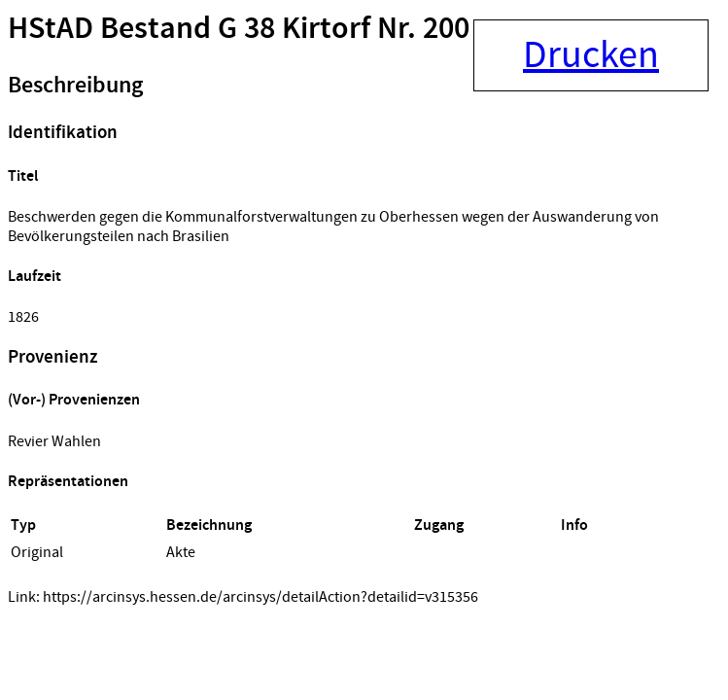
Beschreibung (75, 86)
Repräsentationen (68, 482)
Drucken (591, 55)
